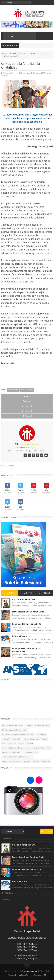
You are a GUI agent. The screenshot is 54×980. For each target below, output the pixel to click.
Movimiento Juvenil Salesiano (13, 748)
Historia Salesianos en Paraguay (36, 739)
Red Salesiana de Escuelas (12, 752)
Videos (30, 757)
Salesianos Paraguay (30, 971)
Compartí (27, 401)
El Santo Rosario (20, 636)
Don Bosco (29, 726)
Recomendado (44, 593)
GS (45, 975)
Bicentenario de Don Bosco (12, 726)
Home (5, 54)
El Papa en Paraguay (43, 726)
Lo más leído (10, 593)
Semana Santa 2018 (31, 752)
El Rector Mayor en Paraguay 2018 (15, 730)
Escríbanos (46, 831)
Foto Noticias (42, 734)
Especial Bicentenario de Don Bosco (15, 734)
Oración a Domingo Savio (24, 600)
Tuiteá (27, 396)
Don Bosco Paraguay (25, 975)
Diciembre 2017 (15, 54)
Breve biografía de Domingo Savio (28, 612)
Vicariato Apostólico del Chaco (13, 757)
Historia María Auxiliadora (12, 739)
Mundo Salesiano (30, 54)
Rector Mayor (46, 748)
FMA (33, 734)
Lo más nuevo (27, 593)
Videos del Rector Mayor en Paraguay (16, 761)
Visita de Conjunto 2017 (41, 761)
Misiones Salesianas (26, 743)
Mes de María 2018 (9, 743)
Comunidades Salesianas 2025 (26, 624)
